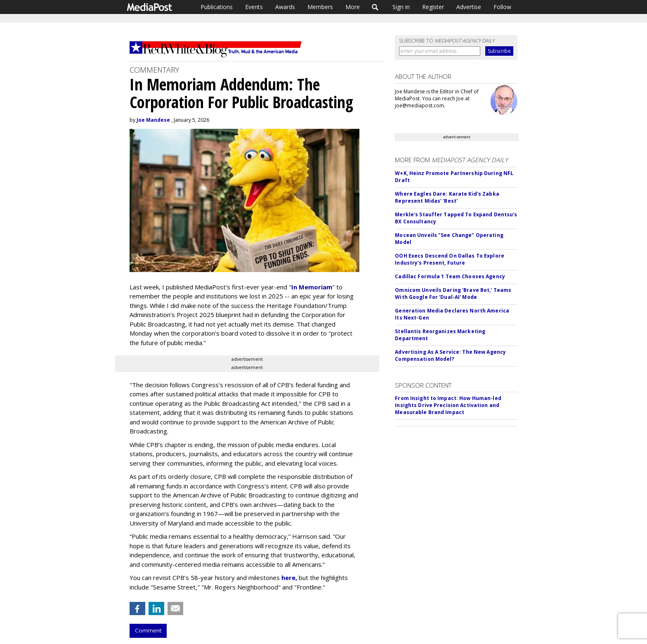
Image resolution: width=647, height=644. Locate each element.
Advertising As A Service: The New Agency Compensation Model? (450, 355)
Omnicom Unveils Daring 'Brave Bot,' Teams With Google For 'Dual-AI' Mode (453, 294)
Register (433, 7)
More (353, 7)
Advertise (469, 7)
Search (375, 7)
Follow (502, 7)
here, (289, 578)
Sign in (401, 7)
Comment (148, 630)
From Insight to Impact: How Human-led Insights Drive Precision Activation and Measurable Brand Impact (448, 405)
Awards (285, 7)
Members (320, 7)
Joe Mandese (153, 120)
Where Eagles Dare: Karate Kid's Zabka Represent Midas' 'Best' (447, 197)
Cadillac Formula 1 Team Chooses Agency (450, 276)
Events (254, 7)
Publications (217, 7)
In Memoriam (312, 287)
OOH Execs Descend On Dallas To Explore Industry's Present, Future (450, 259)
